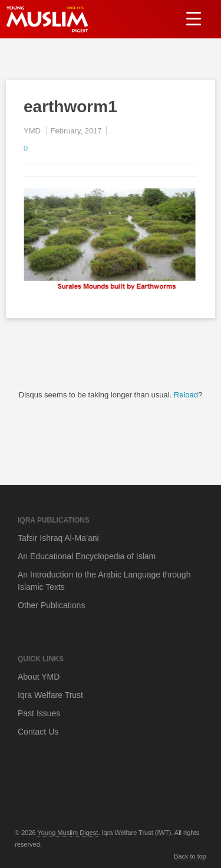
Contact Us (38, 732)
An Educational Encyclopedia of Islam (87, 556)
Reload (186, 395)
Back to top (190, 856)
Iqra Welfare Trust (50, 695)
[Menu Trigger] (194, 18)
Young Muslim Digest (68, 833)
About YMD (39, 677)
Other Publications (51, 605)
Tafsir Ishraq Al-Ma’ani (58, 538)
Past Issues (39, 713)
